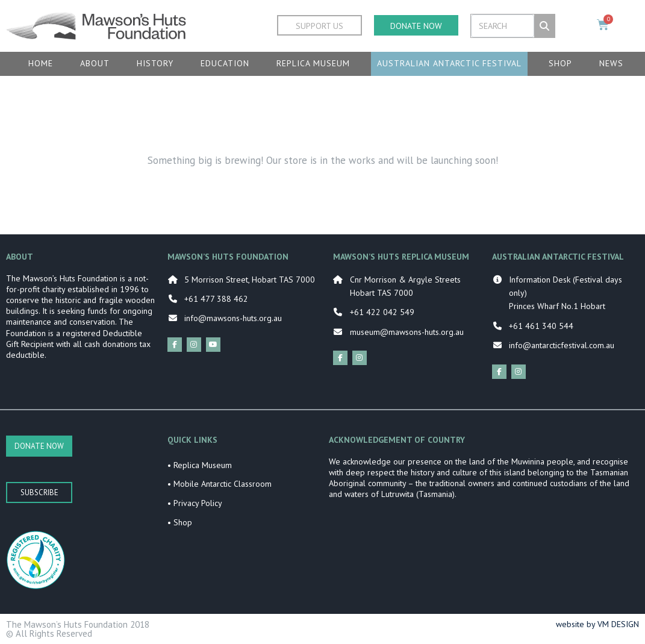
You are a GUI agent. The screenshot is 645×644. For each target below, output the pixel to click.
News (611, 63)
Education (225, 63)
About (95, 63)
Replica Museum (313, 63)
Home (41, 63)
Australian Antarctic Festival (449, 63)
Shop (560, 63)
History (155, 63)
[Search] (544, 26)
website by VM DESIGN (597, 624)
